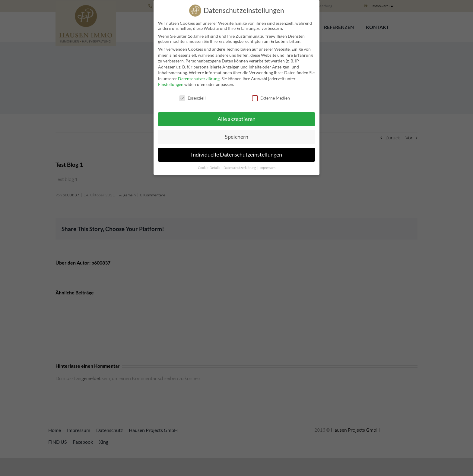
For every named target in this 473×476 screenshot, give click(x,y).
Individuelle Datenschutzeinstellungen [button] (237, 153)
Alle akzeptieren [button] (237, 117)
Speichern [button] (237, 135)
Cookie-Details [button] (209, 166)
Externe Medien (271, 96)
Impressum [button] (267, 166)
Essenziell (192, 96)
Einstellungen (171, 83)
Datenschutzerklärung (199, 77)
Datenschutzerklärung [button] (240, 166)
